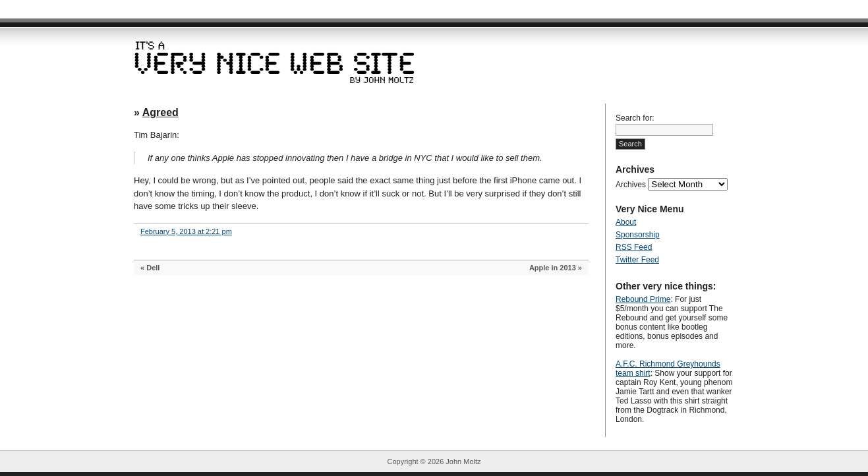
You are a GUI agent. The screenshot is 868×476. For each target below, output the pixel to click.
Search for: (635, 118)
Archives (631, 185)
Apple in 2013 (553, 268)
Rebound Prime (643, 299)
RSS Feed (634, 247)
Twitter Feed (637, 260)
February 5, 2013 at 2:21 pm (186, 231)
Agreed (160, 112)
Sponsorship (638, 235)
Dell (153, 268)
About (626, 222)
